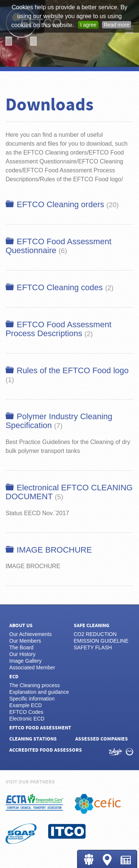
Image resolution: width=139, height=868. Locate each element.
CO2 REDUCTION (95, 634)
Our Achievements (30, 634)
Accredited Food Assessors (46, 750)
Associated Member (32, 667)
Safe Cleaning (92, 626)
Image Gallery (25, 661)
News (126, 860)
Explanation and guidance (39, 692)
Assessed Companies (102, 739)
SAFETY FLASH (93, 647)
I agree (88, 25)
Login (89, 859)
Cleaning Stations (107, 860)
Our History (22, 654)
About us (21, 626)
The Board (21, 647)
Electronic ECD (27, 719)
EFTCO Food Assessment (40, 728)
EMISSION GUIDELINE (101, 641)
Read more (117, 25)
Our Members (25, 641)
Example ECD (26, 705)
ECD (14, 677)
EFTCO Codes (26, 712)
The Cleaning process (34, 685)
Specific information (32, 699)
